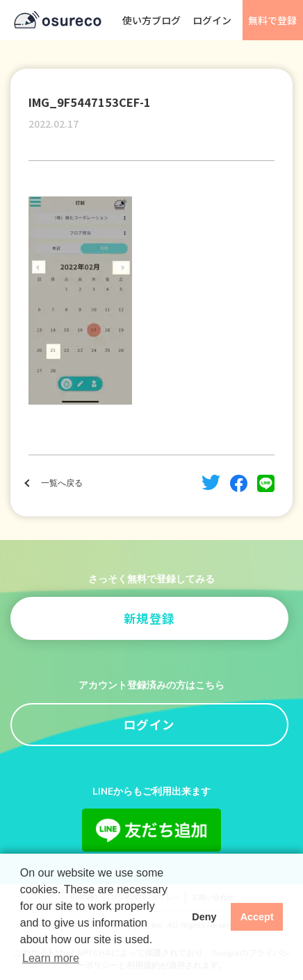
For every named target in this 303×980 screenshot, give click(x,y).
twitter (211, 482)
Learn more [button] (51, 958)
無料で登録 (272, 20)
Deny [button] (204, 917)
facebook (239, 483)
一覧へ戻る (62, 483)
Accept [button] (257, 917)
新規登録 (149, 618)
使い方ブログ (151, 20)
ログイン (212, 20)
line (266, 483)
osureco (58, 20)
